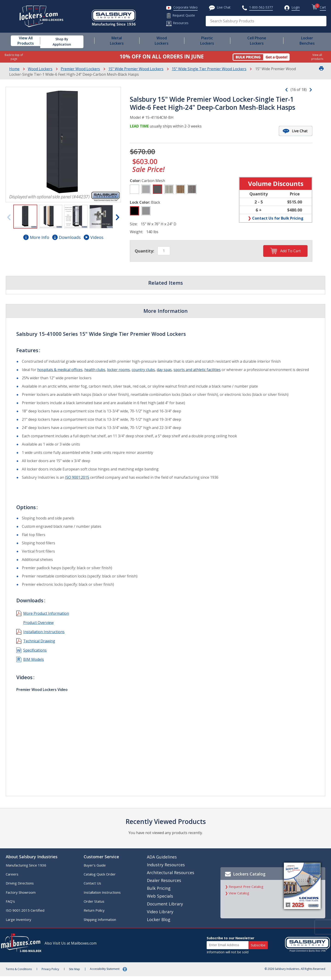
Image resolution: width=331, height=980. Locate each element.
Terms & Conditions (24, 973)
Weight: (140, 232)
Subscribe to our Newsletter (227, 942)
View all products (317, 57)
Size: (137, 224)
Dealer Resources (164, 884)
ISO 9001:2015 (81, 483)
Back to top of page (14, 57)
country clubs (147, 370)
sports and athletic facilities (201, 370)
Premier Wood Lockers (80, 69)
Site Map (86, 973)
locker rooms (122, 370)
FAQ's (14, 905)
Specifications (38, 656)
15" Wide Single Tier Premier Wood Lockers (209, 69)
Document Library (165, 908)
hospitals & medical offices (63, 370)
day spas (168, 370)
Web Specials (160, 900)
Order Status (96, 905)
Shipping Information (102, 923)
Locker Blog (159, 923)
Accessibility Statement (120, 973)
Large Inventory (22, 923)
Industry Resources (166, 868)
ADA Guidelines (162, 861)
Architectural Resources (171, 876)
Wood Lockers (40, 69)
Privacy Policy (59, 973)
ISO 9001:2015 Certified (29, 914)
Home (14, 69)
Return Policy (96, 914)
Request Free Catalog (245, 895)
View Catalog (238, 901)
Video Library (160, 915)
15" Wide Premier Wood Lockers (136, 69)
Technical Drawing (43, 647)
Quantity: (148, 251)
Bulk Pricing (159, 892)
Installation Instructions (47, 637)
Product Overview (42, 628)
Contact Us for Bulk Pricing (277, 218)
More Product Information (50, 619)
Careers (16, 878)
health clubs (98, 370)
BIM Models (37, 665)
